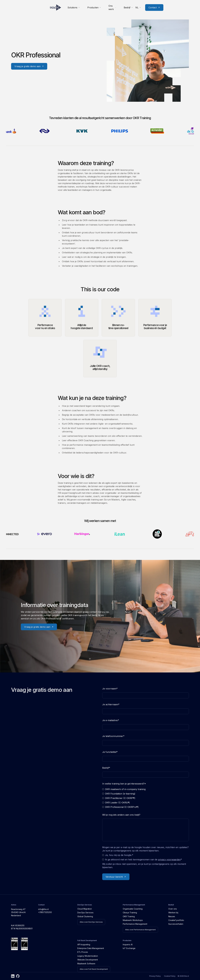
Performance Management (135, 924)
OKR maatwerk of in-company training (124, 789)
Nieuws (172, 916)
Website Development (88, 960)
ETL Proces (83, 952)
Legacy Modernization (88, 956)
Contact (180, 6)
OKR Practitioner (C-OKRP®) (119, 798)
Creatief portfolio (176, 920)
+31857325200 (45, 912)
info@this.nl (43, 909)
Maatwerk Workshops (133, 920)
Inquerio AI (128, 944)
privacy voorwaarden (169, 860)
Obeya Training (130, 913)
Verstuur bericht (116, 877)
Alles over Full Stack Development (94, 969)
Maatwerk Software (86, 964)
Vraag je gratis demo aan (29, 66)
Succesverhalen (176, 924)
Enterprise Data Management (91, 948)
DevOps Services (85, 913)
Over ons (173, 909)
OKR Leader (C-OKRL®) (116, 803)
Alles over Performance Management (140, 930)
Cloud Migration (85, 909)
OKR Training (129, 916)
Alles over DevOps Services (91, 922)
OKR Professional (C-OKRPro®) (120, 807)
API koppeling (84, 944)
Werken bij (173, 913)
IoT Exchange (129, 948)
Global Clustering (85, 916)
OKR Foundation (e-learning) (119, 794)
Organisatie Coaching (133, 909)
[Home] (17, 6)
